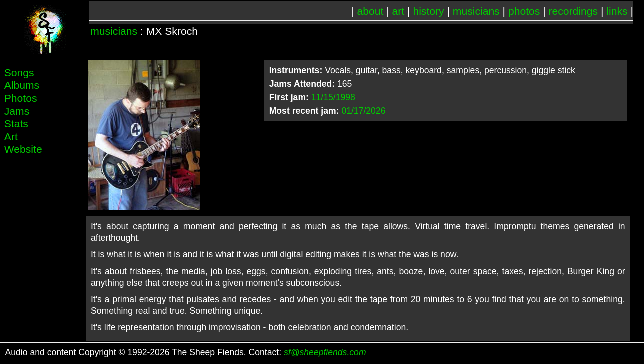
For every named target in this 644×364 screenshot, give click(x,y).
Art (11, 137)
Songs (19, 73)
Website (23, 149)
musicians (476, 11)
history (428, 11)
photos (524, 11)
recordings (574, 11)
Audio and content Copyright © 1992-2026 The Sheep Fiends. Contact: (186, 352)
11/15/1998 (333, 97)
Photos (21, 98)
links (617, 11)
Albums (22, 85)
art (399, 11)
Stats (16, 124)
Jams (17, 111)
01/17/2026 (363, 111)
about (371, 11)
